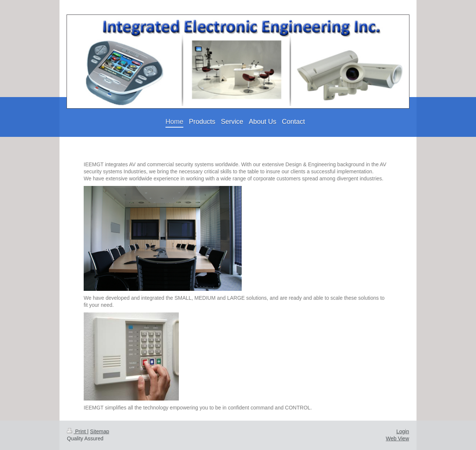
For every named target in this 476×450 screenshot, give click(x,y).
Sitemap (99, 431)
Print (77, 431)
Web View (397, 438)
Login (403, 431)
